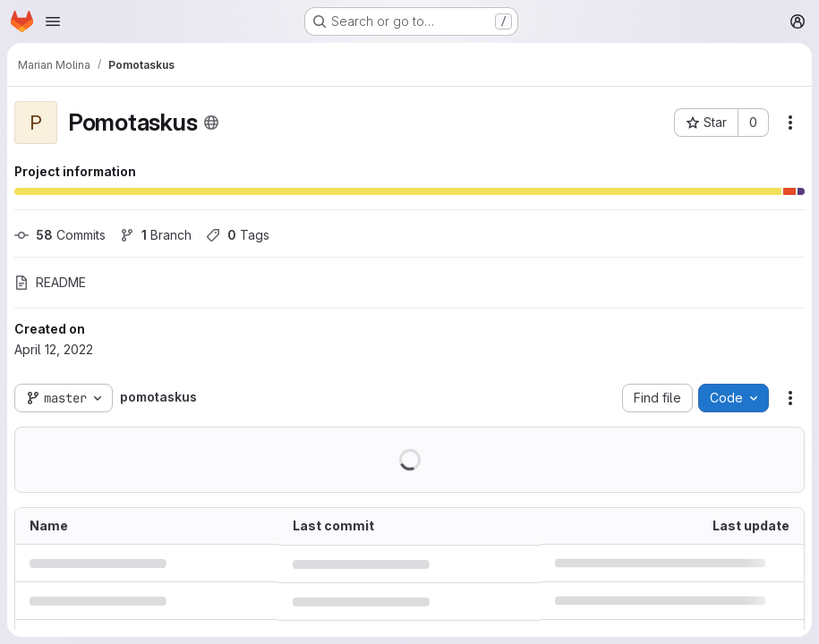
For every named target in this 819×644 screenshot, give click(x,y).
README (50, 282)
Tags (238, 235)
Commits (60, 235)
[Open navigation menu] (53, 21)
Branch (156, 235)
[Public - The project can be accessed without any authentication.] (211, 123)
